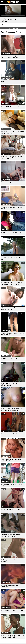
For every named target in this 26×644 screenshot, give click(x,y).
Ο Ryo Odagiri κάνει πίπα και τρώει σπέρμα (12, 485)
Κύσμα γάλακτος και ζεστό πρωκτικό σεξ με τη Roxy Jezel (12, 132)
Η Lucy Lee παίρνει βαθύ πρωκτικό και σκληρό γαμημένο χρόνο (13, 636)
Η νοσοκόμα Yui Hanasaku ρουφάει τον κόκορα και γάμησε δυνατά (12, 284)
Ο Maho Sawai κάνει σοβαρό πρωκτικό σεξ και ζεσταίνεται (10, 57)
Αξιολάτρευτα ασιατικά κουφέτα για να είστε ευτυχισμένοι (13, 309)
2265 (4, 25)
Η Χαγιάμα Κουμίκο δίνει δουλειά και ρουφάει (12, 561)
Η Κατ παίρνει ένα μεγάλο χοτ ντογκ (12, 610)
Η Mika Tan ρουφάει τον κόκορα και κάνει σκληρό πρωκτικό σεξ (12, 410)
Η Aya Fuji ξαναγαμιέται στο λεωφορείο (10, 586)
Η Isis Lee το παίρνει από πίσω (11, 106)
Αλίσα (3, 81)
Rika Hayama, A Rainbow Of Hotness (12, 434)
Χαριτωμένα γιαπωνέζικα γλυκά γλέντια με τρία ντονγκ (11, 536)
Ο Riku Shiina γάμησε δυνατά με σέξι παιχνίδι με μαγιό (12, 158)
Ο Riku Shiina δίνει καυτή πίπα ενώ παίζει (12, 208)
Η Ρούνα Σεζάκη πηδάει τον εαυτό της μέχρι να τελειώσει (13, 384)
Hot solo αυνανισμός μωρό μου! (11, 510)
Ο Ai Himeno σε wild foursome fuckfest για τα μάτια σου (13, 334)
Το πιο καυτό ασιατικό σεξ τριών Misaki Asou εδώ (11, 460)
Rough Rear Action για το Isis (10, 358)
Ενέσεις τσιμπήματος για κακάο (11, 182)
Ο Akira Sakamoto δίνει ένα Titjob (11, 232)
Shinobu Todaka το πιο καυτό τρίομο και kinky (12, 258)
